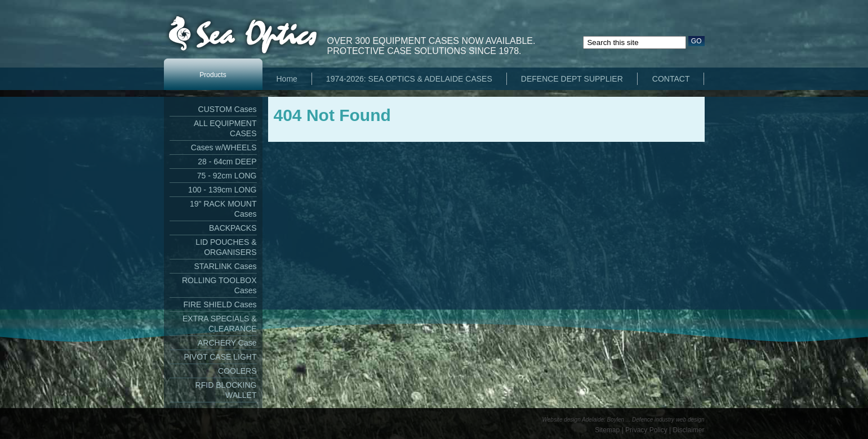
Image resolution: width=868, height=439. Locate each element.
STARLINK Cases (226, 266)
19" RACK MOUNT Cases (223, 209)
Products (213, 75)
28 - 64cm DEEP (227, 162)
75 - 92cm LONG (227, 176)
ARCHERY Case (227, 343)
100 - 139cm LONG (222, 190)
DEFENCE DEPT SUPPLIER (572, 79)
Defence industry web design (668, 420)
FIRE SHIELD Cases (220, 304)
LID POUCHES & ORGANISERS (226, 247)
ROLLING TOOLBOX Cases (219, 285)
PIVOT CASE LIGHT (221, 357)
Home (287, 79)
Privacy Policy (646, 430)
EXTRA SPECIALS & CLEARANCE (220, 324)
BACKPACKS (233, 228)
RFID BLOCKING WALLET (226, 390)
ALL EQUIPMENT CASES (225, 128)
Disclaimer (688, 430)
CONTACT (671, 79)
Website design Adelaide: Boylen (584, 420)
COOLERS (237, 371)
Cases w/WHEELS (224, 147)
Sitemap (607, 430)
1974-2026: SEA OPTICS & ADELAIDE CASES (409, 79)
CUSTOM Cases (228, 109)
